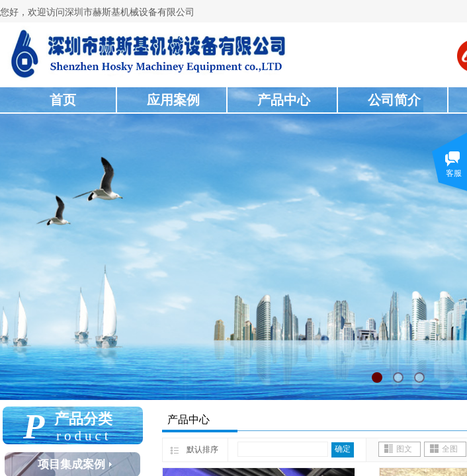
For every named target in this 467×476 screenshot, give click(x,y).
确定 (343, 449)
